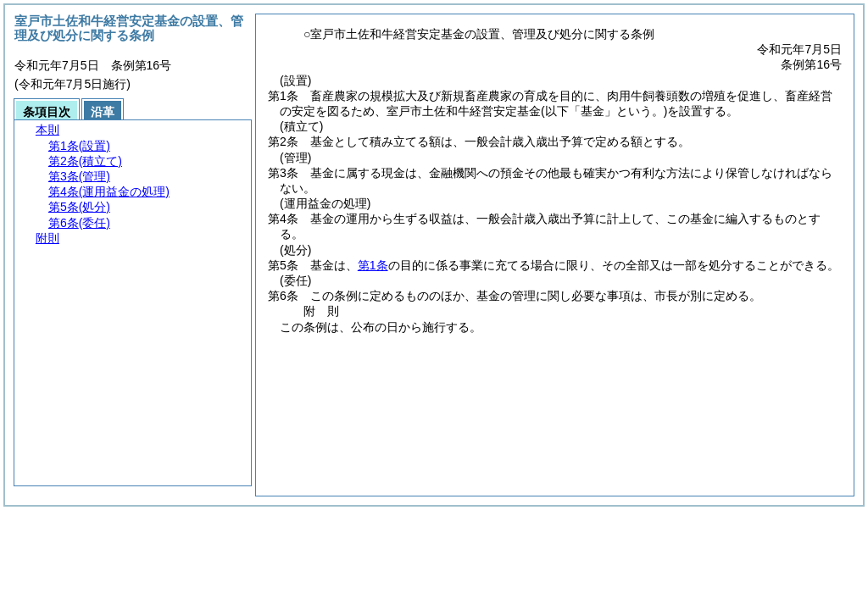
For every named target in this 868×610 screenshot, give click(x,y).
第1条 (373, 265)
